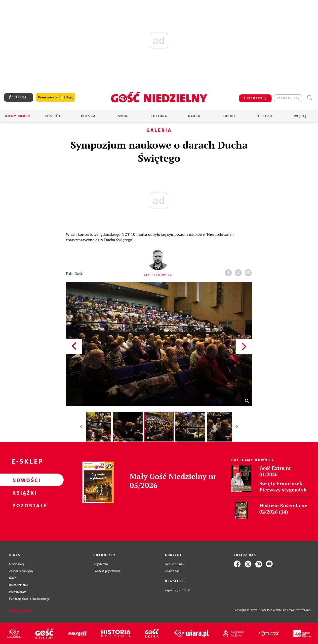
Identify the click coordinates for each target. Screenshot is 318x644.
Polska (88, 116)
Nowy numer (18, 116)
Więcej (300, 116)
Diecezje (265, 116)
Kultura (159, 116)
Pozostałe (24, 505)
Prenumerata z (55, 98)
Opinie (230, 116)
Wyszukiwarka (309, 98)
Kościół (53, 116)
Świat (124, 116)
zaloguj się (288, 98)
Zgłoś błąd (21, 610)
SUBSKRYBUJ (255, 98)
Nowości (24, 480)
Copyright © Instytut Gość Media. (255, 610)
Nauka (194, 116)
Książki (24, 493)
